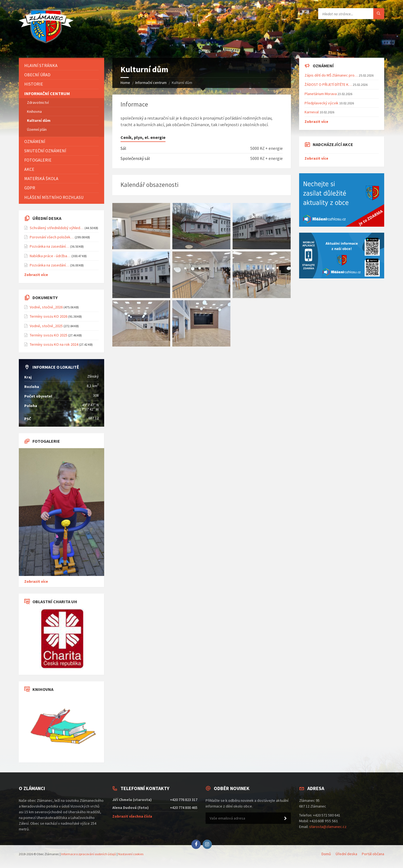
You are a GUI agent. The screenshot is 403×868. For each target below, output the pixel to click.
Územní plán (37, 129)
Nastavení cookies (131, 854)
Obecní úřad (37, 75)
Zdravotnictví (38, 102)
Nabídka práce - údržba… (50, 256)
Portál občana (373, 854)
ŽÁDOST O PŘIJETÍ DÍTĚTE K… (328, 84)
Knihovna (34, 111)
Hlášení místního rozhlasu (54, 197)
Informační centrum (151, 83)
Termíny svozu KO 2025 (49, 335)
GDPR (30, 188)
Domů (326, 854)
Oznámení (35, 141)
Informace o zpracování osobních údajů (89, 854)
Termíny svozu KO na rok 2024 (54, 344)
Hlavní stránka (41, 65)
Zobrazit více (36, 275)
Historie (34, 84)
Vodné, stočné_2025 (46, 326)
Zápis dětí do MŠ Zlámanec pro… (331, 75)
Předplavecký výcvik (321, 103)
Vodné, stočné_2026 (46, 307)
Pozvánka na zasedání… (49, 246)
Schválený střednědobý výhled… (57, 228)
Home (125, 83)
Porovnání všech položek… (52, 237)
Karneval (312, 112)
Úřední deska (346, 854)
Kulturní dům (39, 120)
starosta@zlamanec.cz (328, 827)
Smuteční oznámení (45, 151)
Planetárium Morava (321, 94)
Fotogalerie (38, 160)
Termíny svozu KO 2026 (49, 316)
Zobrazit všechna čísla (132, 816)
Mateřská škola (41, 178)
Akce (29, 169)
